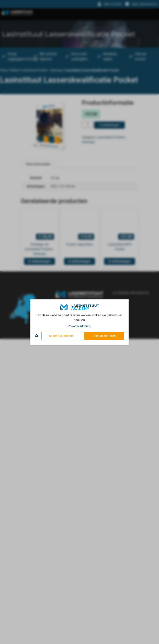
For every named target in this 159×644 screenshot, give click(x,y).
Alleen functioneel (61, 336)
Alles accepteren (104, 336)
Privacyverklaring (79, 326)
